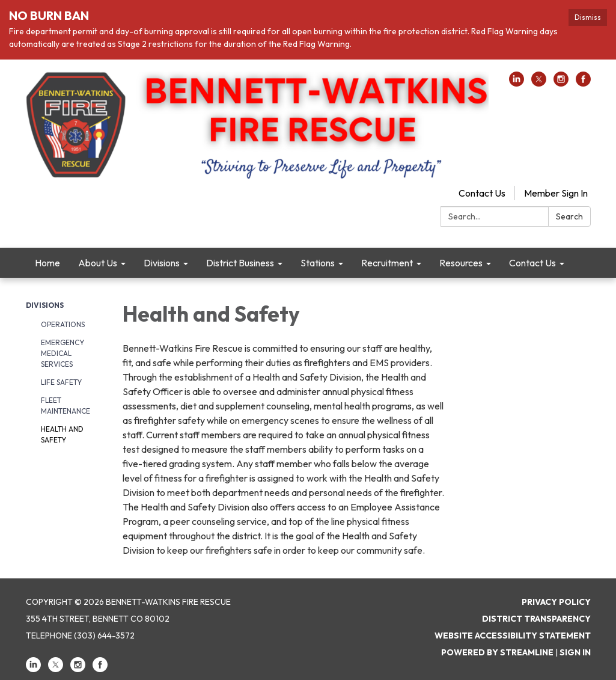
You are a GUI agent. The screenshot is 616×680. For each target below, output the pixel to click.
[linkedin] (517, 83)
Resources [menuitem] (461, 263)
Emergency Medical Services (63, 353)
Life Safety (61, 382)
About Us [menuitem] (98, 263)
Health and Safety (62, 434)
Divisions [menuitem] (162, 263)
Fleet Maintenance (66, 406)
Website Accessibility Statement (513, 636)
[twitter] (539, 83)
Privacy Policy (556, 602)
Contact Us (482, 193)
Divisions (45, 305)
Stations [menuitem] (318, 263)
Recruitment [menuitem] (387, 263)
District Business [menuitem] (240, 263)
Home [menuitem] (47, 263)
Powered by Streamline (497, 652)
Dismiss (588, 17)
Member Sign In (556, 193)
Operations (63, 324)
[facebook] (583, 83)
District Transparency (536, 619)
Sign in (575, 652)
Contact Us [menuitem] (532, 263)
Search (569, 216)
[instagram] (561, 83)
